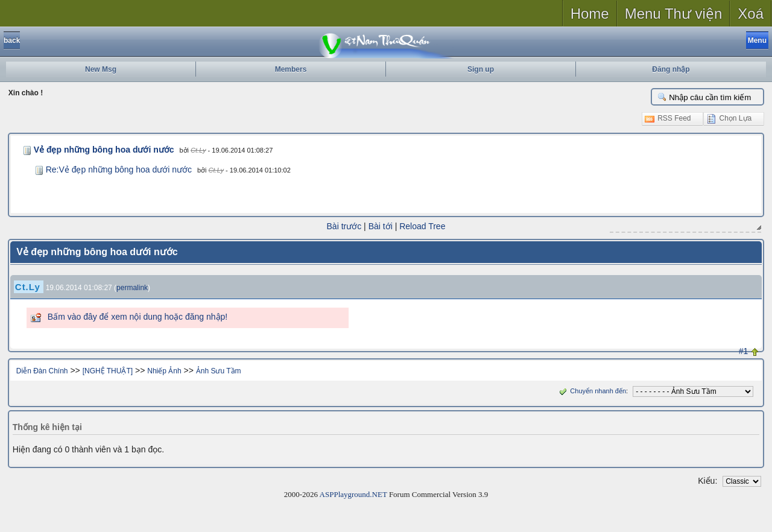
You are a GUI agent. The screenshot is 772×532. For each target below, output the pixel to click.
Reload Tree (422, 226)
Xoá (751, 14)
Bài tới (381, 226)
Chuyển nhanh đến (591, 391)
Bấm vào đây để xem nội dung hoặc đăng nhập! (138, 317)
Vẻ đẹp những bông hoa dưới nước (104, 150)
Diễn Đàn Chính (42, 371)
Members (291, 69)
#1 (744, 351)
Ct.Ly (198, 150)
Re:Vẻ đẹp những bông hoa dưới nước (119, 169)
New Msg (101, 69)
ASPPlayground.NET (353, 494)
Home (590, 14)
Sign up (481, 69)
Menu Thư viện (674, 14)
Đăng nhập (671, 69)
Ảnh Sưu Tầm (219, 371)
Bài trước (344, 226)
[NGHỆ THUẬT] (108, 371)
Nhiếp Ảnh (164, 371)
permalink (132, 288)
